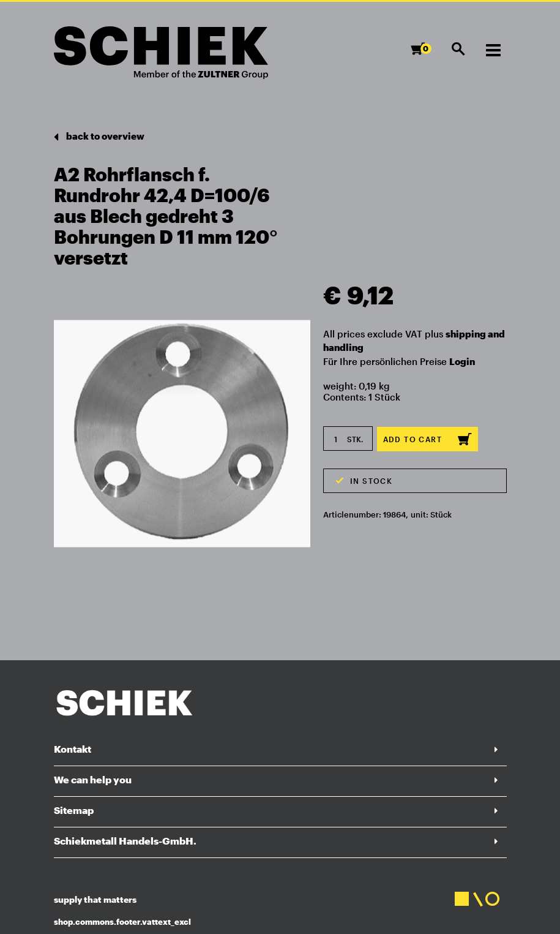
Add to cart (427, 439)
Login (462, 361)
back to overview (99, 137)
